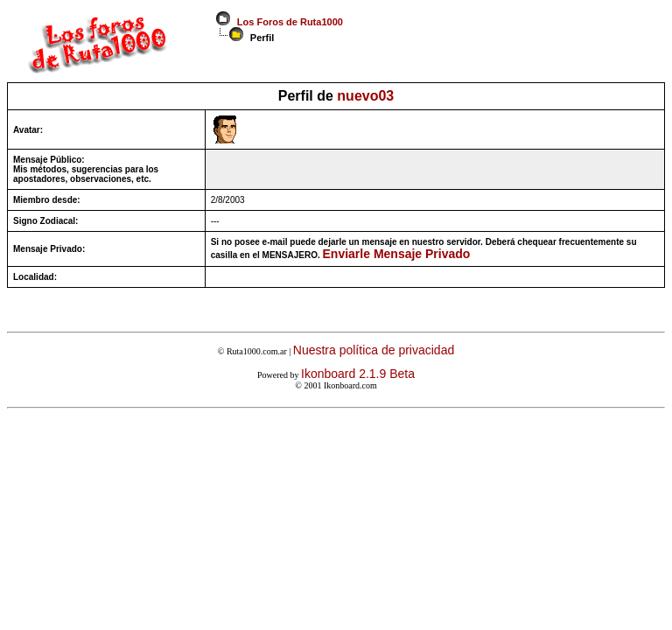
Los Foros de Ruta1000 (287, 22)
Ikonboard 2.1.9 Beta (358, 374)
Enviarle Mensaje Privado (397, 254)
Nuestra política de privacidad (374, 350)
